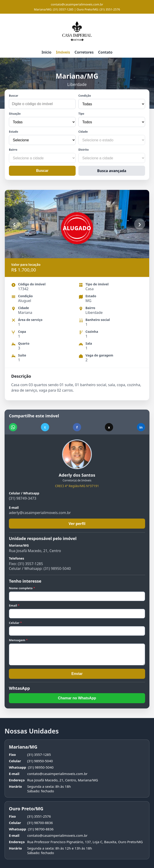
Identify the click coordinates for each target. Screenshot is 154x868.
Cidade (83, 132)
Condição (85, 96)
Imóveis (63, 52)
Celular (15, 623)
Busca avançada (112, 171)
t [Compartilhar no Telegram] (45, 427)
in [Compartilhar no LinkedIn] (141, 427)
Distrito (84, 150)
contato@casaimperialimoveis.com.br (77, 4)
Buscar (14, 96)
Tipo (81, 114)
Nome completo (22, 588)
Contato (105, 52)
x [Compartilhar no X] (109, 427)
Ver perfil (77, 524)
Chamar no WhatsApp (77, 698)
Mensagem (18, 640)
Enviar (77, 674)
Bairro (13, 150)
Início (46, 52)
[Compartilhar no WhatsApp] (13, 427)
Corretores (84, 52)
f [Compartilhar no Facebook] (77, 427)
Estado (13, 132)
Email (14, 605)
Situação (15, 114)
